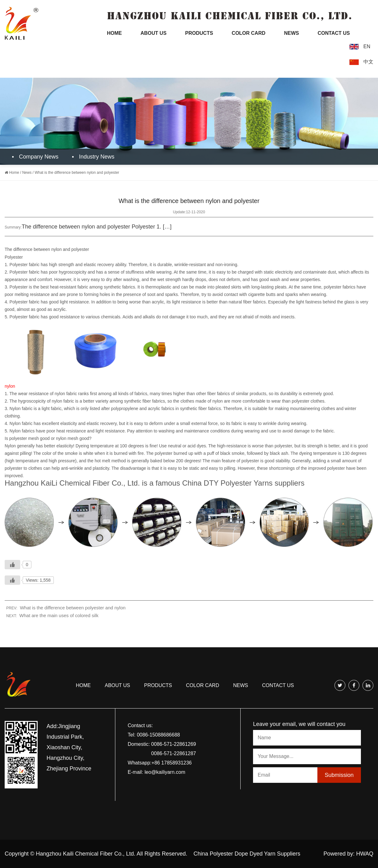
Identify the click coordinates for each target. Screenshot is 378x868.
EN (367, 46)
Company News (36, 157)
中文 (368, 62)
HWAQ (365, 854)
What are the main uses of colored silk (59, 615)
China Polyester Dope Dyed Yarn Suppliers (247, 854)
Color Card (248, 33)
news (241, 685)
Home (114, 33)
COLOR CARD (203, 685)
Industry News (94, 157)
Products (199, 33)
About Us (154, 33)
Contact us (278, 685)
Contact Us (334, 33)
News (292, 33)
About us (118, 685)
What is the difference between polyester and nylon (73, 608)
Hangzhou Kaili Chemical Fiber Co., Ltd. (85, 854)
